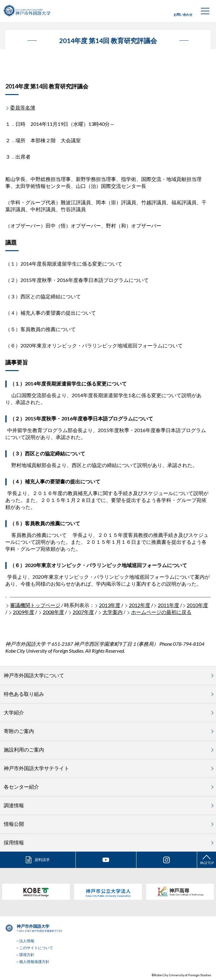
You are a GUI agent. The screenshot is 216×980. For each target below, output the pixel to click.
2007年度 (83, 612)
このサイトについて (36, 948)
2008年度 (53, 612)
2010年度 (197, 605)
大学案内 (113, 612)
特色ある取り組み (24, 694)
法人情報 (27, 941)
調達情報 (14, 805)
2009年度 (24, 612)
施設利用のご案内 (24, 749)
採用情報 (14, 842)
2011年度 (169, 605)
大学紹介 (14, 712)
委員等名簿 (23, 107)
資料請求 (42, 860)
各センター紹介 (21, 787)
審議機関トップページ (35, 605)
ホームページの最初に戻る (161, 612)
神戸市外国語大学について (34, 675)
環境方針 (27, 955)
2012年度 (140, 605)
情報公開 (14, 824)
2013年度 (110, 605)
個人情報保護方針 (34, 962)
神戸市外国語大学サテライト (36, 768)
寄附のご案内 (19, 731)
